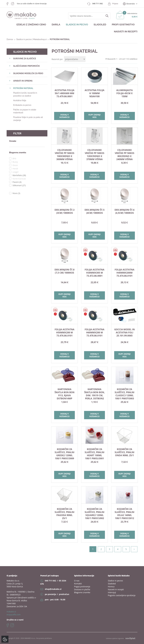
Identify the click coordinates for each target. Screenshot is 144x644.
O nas (77, 581)
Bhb (14, 158)
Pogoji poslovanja (82, 587)
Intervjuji (112, 592)
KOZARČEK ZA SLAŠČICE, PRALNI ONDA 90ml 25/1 (124, 452)
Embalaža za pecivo (22, 105)
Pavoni (17, 182)
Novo (16, 193)
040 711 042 (50, 581)
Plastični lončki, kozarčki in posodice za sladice (25, 94)
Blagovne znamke (82, 592)
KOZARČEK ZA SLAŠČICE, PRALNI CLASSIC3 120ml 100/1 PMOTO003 (124, 394)
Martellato (19, 175)
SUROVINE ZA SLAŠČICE (25, 59)
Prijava (115, 4)
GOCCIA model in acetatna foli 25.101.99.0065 (125, 333)
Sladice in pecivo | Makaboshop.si (31, 39)
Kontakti (78, 584)
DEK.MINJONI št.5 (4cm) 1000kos (94, 211)
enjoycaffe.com (14, 615)
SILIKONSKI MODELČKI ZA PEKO (28, 73)
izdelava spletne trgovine (121, 638)
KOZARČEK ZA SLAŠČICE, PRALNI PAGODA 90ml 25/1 (65, 514)
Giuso (15, 165)
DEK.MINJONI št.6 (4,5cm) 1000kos (124, 211)
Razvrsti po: (57, 59)
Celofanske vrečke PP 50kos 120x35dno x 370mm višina (95, 155)
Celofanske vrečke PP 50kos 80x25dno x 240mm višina (125, 155)
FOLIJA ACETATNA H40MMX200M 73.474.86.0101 (124, 273)
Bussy (15, 162)
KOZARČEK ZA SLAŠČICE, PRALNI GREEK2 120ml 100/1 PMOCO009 (65, 454)
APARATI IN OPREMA (23, 81)
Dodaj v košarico (65, 116)
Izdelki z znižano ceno (31, 25)
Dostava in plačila (82, 589)
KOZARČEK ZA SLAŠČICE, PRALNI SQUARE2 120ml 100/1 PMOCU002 (94, 514)
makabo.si (11, 612)
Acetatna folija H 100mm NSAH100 (94, 93)
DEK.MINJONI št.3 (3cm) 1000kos (65, 211)
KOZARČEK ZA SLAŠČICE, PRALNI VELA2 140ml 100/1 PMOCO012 (124, 514)
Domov (10, 39)
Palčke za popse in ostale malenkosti (25, 111)
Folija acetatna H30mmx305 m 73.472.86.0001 (94, 273)
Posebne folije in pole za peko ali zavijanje (28, 119)
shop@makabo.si (53, 589)
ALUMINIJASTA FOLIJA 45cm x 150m (124, 93)
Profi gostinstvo (123, 25)
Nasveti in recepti (126, 32)
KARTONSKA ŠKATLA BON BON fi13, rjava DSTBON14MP (64, 394)
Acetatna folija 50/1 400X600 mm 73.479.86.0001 (65, 93)
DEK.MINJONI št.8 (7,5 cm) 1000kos (65, 271)
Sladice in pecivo (77, 25)
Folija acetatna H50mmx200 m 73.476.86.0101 (65, 333)
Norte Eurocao (19, 179)
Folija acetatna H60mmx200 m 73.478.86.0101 (94, 333)
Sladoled (100, 25)
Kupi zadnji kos (94, 116)
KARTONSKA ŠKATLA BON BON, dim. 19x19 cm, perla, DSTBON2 (94, 394)
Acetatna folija (20, 100)
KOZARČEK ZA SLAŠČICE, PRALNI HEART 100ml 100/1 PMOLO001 (94, 454)
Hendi (15, 169)
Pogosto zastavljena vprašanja (122, 595)
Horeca (111, 587)
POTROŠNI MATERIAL (23, 88)
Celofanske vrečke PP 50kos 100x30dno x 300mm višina (64, 155)
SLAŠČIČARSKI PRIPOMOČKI (27, 66)
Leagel (15, 172)
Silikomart (19, 185)
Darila (56, 25)
